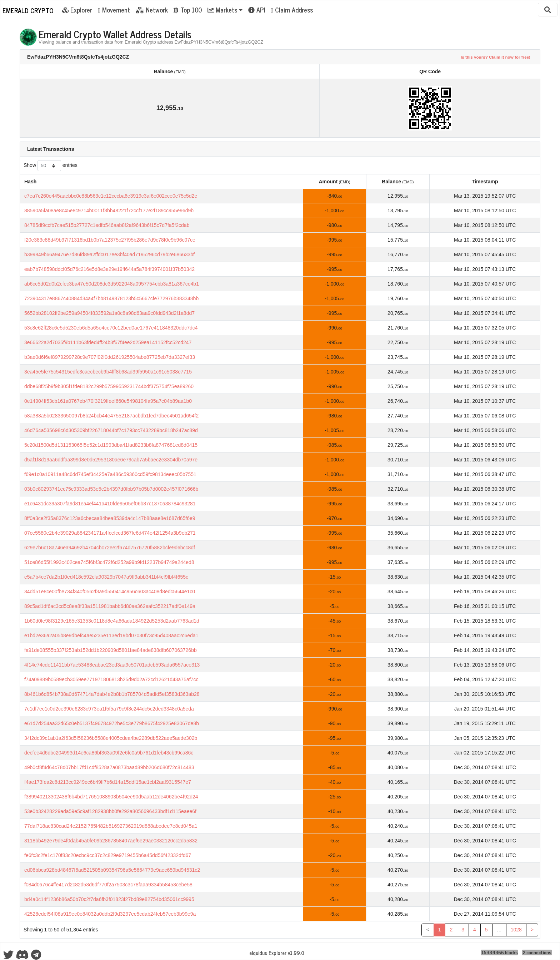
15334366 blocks (500, 953)
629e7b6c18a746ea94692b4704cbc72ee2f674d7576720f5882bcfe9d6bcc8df (110, 548)
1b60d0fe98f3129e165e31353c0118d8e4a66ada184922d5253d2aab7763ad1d (112, 621)
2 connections (537, 953)
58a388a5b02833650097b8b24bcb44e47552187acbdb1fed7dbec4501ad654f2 (111, 416)
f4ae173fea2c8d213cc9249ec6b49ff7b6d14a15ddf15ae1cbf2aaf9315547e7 (108, 782)
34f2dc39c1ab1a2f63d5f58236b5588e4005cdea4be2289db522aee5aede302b (111, 738)
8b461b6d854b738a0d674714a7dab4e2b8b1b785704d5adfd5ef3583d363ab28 (112, 694)
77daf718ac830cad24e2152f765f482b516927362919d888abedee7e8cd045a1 (111, 826)
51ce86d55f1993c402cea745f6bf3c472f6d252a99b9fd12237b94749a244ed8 (109, 562)
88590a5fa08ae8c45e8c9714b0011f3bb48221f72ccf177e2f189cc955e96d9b (109, 211)
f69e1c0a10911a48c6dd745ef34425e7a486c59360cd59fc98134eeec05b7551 (110, 474)
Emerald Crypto (28, 10)
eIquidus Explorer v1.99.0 (277, 953)
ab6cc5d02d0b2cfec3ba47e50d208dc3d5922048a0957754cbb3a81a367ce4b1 (112, 284)
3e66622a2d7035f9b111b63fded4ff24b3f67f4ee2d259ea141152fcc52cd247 (108, 342)
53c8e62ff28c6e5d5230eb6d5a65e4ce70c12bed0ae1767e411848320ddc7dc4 (111, 328)
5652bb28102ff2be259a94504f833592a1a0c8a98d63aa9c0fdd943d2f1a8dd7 (109, 313)
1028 (516, 930)
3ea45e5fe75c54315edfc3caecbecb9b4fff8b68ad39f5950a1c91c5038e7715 (108, 372)
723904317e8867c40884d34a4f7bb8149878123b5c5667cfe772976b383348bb (111, 298)
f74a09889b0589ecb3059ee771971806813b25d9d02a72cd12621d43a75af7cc (111, 679)
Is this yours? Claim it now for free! (496, 57)
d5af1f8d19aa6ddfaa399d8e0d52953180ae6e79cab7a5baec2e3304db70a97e (111, 460)
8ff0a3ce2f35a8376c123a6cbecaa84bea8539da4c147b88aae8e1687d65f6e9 (110, 518)
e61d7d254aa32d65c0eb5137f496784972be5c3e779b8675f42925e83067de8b (112, 723)
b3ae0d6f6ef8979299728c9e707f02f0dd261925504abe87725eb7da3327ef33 (110, 357)
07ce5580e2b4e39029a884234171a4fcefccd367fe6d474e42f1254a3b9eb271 (110, 533)
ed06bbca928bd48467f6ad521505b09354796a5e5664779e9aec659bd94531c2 (112, 870)
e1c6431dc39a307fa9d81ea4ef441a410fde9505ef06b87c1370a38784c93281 (110, 504)
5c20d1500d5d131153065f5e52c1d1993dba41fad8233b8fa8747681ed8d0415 (111, 445)
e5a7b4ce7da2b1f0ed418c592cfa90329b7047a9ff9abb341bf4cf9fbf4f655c (106, 577)
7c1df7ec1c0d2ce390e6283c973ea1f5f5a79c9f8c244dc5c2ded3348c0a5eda (109, 709)
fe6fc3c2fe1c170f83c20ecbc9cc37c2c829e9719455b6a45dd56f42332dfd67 (108, 855)
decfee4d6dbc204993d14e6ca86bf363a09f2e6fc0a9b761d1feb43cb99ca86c (109, 753)
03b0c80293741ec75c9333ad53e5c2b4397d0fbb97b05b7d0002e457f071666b (111, 489)
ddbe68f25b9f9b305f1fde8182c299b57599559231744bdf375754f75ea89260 (109, 386)
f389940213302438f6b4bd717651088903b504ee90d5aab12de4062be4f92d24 (111, 797)
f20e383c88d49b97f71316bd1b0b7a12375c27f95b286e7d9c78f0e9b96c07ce (110, 240)
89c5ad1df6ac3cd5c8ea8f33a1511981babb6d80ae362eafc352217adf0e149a (110, 606)
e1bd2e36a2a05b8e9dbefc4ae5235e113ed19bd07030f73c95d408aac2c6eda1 (111, 635)
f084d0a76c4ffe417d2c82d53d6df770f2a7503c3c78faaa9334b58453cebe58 (108, 885)
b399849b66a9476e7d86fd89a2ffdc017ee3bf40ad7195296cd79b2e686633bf (109, 254)
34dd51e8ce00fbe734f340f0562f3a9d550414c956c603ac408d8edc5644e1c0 (110, 592)
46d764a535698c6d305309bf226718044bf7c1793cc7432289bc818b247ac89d (111, 430)
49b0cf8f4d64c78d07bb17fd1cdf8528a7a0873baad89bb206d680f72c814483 (109, 767)
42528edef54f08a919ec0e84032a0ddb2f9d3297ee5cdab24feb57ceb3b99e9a (110, 914)
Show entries (51, 166)
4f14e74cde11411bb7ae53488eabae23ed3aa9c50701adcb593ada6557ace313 (112, 665)
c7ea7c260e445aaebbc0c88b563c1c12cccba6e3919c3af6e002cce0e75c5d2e (111, 196)
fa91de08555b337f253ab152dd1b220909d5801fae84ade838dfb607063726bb (111, 650)
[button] (225, 10)
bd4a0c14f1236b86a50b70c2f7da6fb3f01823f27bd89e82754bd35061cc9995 (109, 899)
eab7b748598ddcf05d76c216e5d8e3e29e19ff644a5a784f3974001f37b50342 (109, 269)
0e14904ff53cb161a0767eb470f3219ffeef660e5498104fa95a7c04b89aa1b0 (108, 401)
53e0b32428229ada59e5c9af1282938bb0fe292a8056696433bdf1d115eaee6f (110, 811)
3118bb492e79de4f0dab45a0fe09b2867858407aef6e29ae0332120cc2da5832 (111, 841)
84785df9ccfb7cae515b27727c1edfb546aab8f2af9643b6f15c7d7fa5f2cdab (107, 225)
